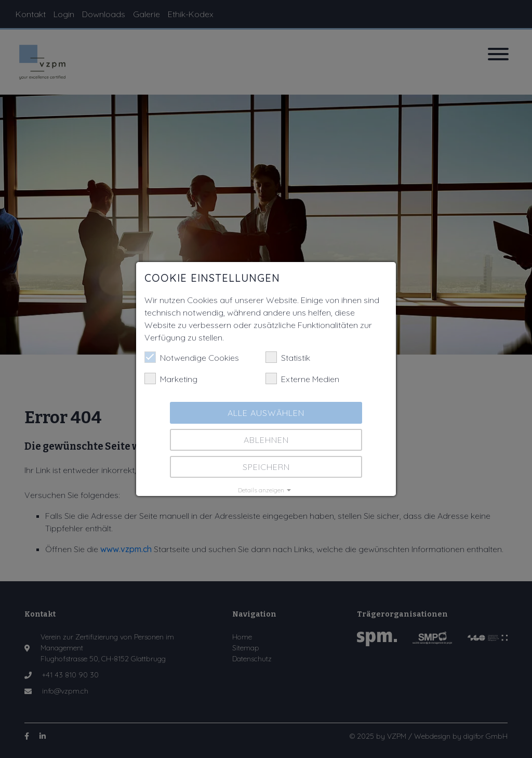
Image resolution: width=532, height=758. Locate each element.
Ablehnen (266, 440)
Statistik (288, 357)
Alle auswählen (266, 413)
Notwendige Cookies (192, 357)
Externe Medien (302, 378)
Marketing (171, 378)
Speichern (266, 467)
